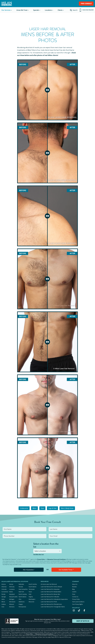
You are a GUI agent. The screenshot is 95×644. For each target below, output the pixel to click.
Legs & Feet (52, 508)
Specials (36, 10)
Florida (3, 594)
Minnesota (12, 602)
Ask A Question (29, 570)
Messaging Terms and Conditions (57, 559)
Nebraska (21, 584)
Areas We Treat (22, 10)
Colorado (4, 589)
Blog (73, 589)
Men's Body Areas (67, 508)
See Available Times (66, 570)
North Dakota (22, 597)
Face (42, 508)
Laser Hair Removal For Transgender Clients (53, 607)
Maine (11, 592)
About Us (75, 584)
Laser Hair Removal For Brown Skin (50, 594)
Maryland (12, 594)
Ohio (20, 599)
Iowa (3, 607)
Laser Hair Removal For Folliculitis (50, 597)
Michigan (12, 599)
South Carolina (33, 584)
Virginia (31, 597)
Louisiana (12, 589)
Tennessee (32, 589)
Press (74, 594)
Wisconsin (31, 602)
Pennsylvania (22, 607)
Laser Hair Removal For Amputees (50, 589)
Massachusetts (13, 597)
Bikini (34, 508)
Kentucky (12, 587)
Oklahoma (22, 602)
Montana (12, 607)
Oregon (21, 604)
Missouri (12, 604)
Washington (32, 599)
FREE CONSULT (86, 4)
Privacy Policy (41, 559)
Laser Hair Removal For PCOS (49, 602)
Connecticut (5, 592)
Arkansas (4, 587)
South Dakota (32, 587)
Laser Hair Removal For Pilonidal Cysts (51, 604)
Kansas (11, 584)
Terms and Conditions (78, 602)
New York (21, 592)
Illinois (3, 602)
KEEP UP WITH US (83, 621)
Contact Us (75, 597)
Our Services (6, 10)
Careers (74, 592)
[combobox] (48, 551)
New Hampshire (23, 589)
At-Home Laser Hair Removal (49, 584)
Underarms (24, 508)
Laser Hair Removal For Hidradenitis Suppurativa (54, 599)
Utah (30, 594)
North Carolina (23, 594)
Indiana (4, 604)
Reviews (74, 587)
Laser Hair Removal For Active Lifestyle (51, 587)
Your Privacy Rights (77, 604)
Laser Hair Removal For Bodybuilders (51, 592)
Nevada (21, 587)
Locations (48, 10)
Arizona (4, 584)
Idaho (3, 599)
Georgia (4, 597)
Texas (30, 592)
